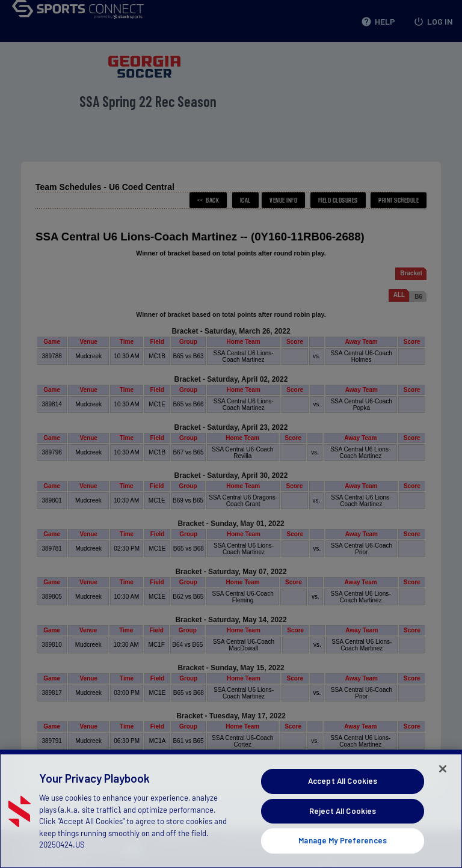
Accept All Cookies (343, 805)
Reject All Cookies (343, 835)
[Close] (443, 793)
